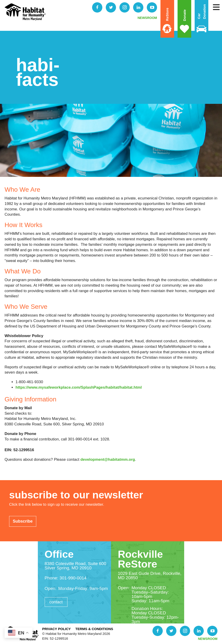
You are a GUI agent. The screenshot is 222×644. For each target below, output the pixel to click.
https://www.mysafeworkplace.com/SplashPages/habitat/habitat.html (79, 387)
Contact (56, 602)
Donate (184, 15)
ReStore (167, 14)
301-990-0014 (73, 578)
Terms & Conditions (94, 629)
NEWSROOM (147, 18)
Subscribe (23, 521)
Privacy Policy (56, 629)
